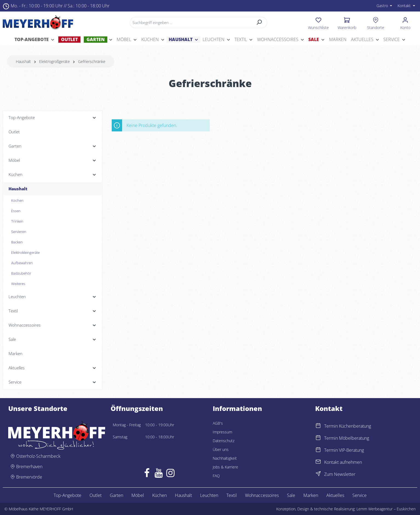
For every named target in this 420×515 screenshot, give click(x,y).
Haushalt (183, 495)
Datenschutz (224, 441)
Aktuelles (335, 495)
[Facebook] (147, 474)
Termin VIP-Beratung (344, 450)
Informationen (237, 408)
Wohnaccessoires (262, 495)
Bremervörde (29, 477)
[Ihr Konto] (405, 22)
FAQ (216, 476)
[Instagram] (170, 474)
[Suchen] (259, 23)
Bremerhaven (29, 467)
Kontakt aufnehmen (343, 462)
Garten (116, 495)
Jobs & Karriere (225, 467)
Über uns (221, 449)
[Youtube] (159, 474)
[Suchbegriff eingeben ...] (191, 23)
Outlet (96, 495)
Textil (232, 495)
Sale (291, 495)
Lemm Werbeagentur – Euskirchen (386, 509)
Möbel (138, 495)
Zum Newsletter (340, 474)
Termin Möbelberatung (347, 438)
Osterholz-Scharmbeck (38, 456)
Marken (311, 495)
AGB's (218, 423)
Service (359, 495)
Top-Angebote (67, 495)
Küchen (159, 495)
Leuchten (209, 495)
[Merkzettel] (319, 22)
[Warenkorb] (347, 22)
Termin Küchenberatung (348, 426)
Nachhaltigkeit (225, 458)
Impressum (222, 432)
